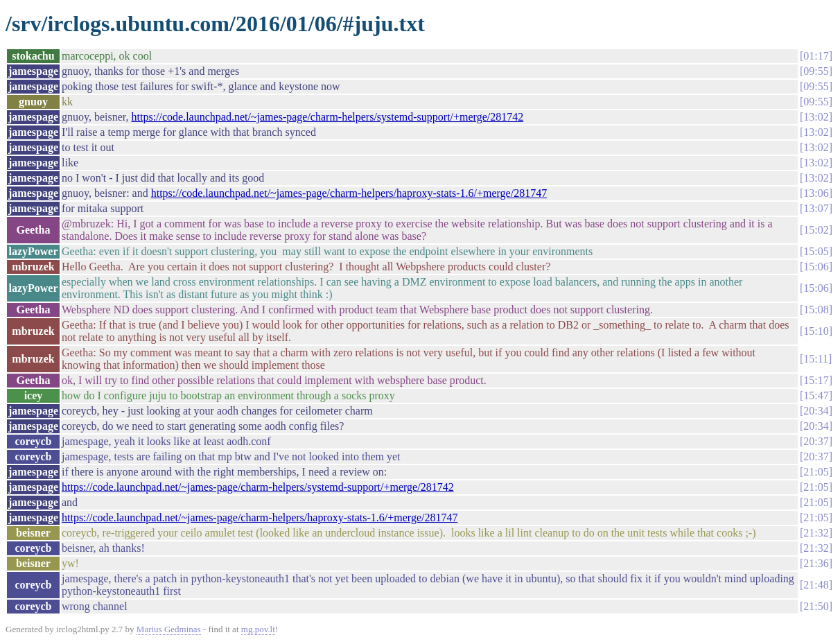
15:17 (816, 380)
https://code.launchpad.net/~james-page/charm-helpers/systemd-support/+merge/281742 (328, 117)
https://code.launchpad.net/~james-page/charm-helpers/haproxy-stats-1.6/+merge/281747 (349, 193)
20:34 (816, 411)
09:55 (816, 71)
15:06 (816, 267)
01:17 (816, 56)
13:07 (816, 208)
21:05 (816, 472)
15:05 (816, 251)
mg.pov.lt (258, 629)
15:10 (816, 331)
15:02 (816, 230)
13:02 (816, 117)
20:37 (816, 441)
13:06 (816, 193)
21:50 (816, 606)
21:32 (816, 533)
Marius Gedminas (169, 629)
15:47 (816, 395)
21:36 (816, 563)
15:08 (816, 310)
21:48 (816, 585)
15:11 (816, 359)
